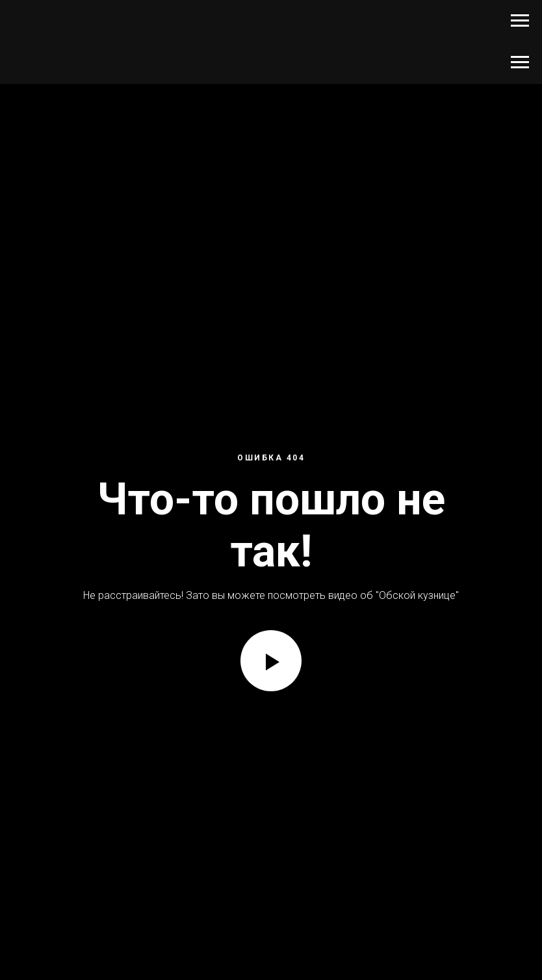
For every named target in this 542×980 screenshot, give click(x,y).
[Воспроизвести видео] (271, 661)
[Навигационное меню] (520, 21)
